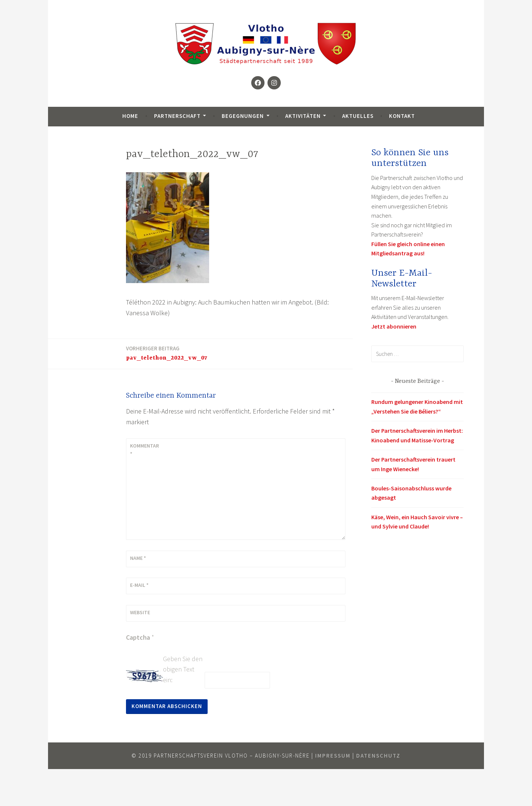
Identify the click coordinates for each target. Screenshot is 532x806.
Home (130, 116)
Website (140, 612)
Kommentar (144, 450)
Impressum (333, 756)
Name (138, 558)
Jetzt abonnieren (394, 326)
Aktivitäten (303, 116)
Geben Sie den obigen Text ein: (183, 669)
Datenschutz (378, 756)
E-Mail (139, 585)
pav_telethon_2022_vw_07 (167, 353)
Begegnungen (243, 116)
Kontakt (402, 116)
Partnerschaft (177, 116)
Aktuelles (358, 116)
